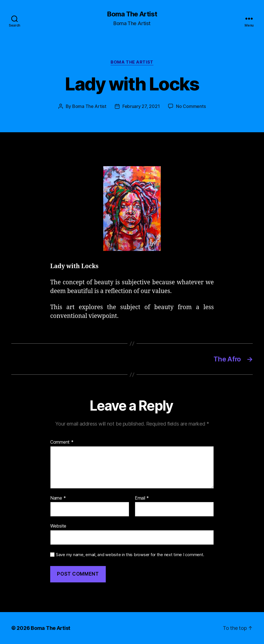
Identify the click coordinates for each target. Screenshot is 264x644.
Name (58, 498)
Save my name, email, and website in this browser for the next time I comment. (130, 555)
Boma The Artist (132, 14)
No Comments (191, 106)
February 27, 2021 (141, 106)
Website (58, 526)
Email (142, 498)
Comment (62, 442)
